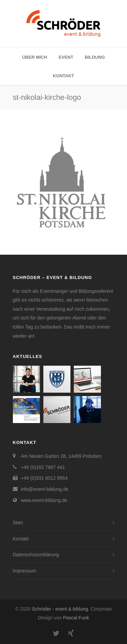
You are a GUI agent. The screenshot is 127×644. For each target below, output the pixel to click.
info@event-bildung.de (45, 489)
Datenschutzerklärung (36, 555)
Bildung (95, 57)
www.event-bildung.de (44, 500)
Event (66, 57)
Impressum (25, 571)
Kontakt (63, 76)
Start (18, 523)
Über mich (35, 57)
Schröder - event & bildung (60, 609)
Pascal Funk (76, 618)
